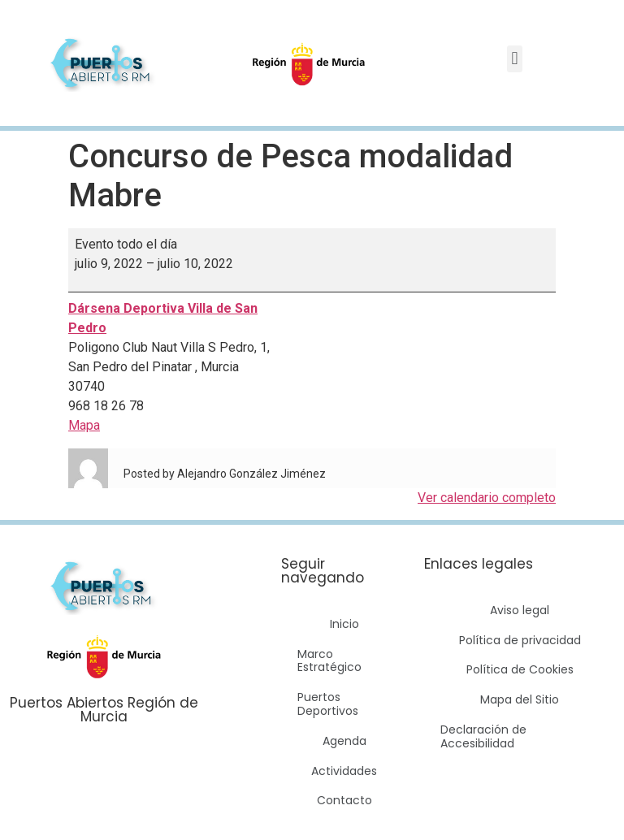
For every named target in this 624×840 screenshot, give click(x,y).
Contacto (344, 800)
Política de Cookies (520, 669)
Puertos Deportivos (328, 704)
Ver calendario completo (487, 498)
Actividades (344, 771)
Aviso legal (520, 610)
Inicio (344, 624)
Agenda (344, 741)
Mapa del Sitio (520, 699)
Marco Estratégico (329, 661)
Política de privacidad (520, 640)
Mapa (84, 425)
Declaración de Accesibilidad (483, 736)
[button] (515, 59)
